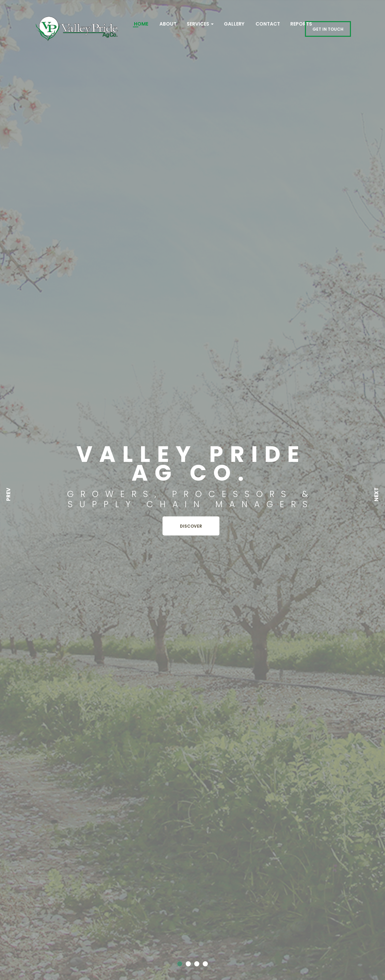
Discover (191, 526)
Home (141, 24)
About (167, 24)
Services (200, 24)
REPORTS (301, 24)
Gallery (234, 24)
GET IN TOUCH (328, 29)
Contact (267, 24)
